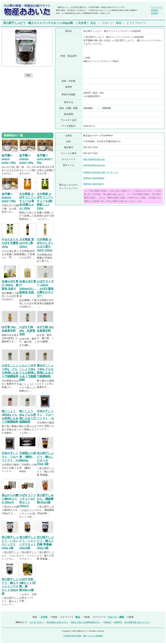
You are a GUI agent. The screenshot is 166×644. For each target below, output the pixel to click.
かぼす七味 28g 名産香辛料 (27, 331)
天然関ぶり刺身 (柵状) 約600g (28, 457)
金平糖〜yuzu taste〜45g (45, 159)
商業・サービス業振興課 (93, 636)
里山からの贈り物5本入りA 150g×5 (10, 499)
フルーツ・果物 (112, 23)
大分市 (82, 23)
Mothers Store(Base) (94, 178)
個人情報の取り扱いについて (137, 622)
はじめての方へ (37, 622)
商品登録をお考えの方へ (57, 622)
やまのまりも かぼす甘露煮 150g (10, 243)
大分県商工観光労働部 (72, 636)
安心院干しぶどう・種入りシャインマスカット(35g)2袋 (10, 586)
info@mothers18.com (94, 165)
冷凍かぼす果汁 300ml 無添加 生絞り (10, 285)
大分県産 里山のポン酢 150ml (27, 243)
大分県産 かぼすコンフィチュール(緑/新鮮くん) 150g (45, 201)
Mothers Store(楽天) (93, 184)
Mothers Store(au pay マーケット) (101, 172)
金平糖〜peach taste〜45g (9, 159)
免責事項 (155, 13)
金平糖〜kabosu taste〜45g (9, 198)
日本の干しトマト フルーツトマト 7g (45, 415)
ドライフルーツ (136, 23)
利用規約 (155, 10)
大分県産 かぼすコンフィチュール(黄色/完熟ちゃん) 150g (28, 201)
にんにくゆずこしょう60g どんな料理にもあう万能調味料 (28, 373)
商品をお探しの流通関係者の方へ (86, 622)
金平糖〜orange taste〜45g (26, 159)
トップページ (156, 7)
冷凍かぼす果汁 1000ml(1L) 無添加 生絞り (28, 289)
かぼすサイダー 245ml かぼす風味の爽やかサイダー (45, 289)
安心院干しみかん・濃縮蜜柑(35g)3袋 (45, 499)
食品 (93, 23)
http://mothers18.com (94, 159)
